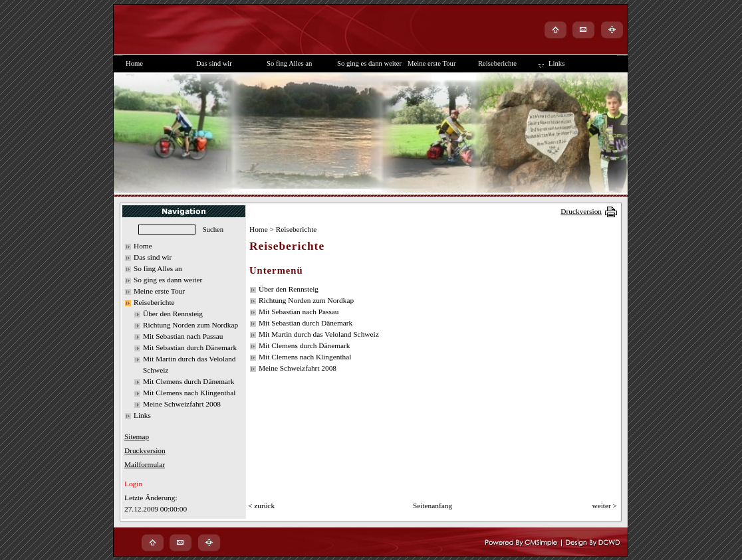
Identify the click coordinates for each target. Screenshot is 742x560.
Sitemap (137, 436)
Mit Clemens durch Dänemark (188, 381)
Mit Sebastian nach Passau (183, 336)
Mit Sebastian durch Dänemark (190, 347)
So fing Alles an (158, 268)
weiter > (604, 506)
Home (143, 246)
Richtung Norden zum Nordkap (190, 325)
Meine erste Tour (159, 291)
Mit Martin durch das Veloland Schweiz (319, 334)
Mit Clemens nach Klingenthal (189, 393)
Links (142, 415)
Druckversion (581, 211)
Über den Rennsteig (173, 314)
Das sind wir (153, 257)
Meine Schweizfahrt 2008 (182, 404)
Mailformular (145, 464)
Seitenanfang (433, 506)
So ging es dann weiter (168, 280)
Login (133, 484)
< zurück (261, 506)
